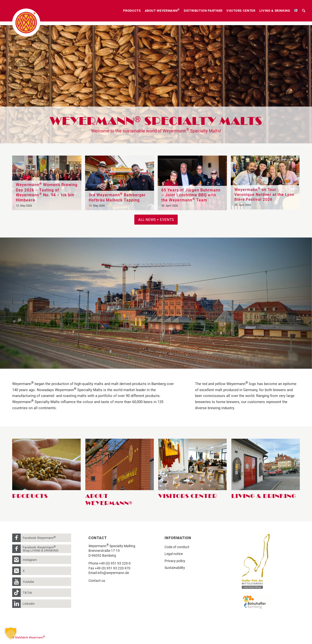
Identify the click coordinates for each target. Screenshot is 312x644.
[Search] (304, 11)
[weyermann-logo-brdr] (26, 23)
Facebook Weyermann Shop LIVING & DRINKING (41, 549)
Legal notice (174, 554)
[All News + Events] (156, 220)
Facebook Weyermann (39, 538)
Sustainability (175, 568)
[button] (11, 633)
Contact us (97, 581)
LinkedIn (29, 604)
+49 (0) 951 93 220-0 (115, 563)
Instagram (30, 560)
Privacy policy (175, 561)
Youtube (28, 582)
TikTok (27, 593)
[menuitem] (132, 11)
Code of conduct (177, 547)
